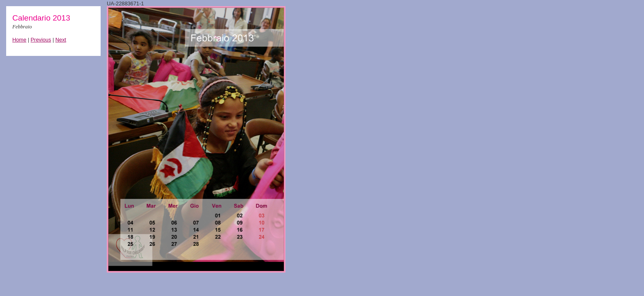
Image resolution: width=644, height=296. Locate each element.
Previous (41, 40)
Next (61, 40)
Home (19, 40)
